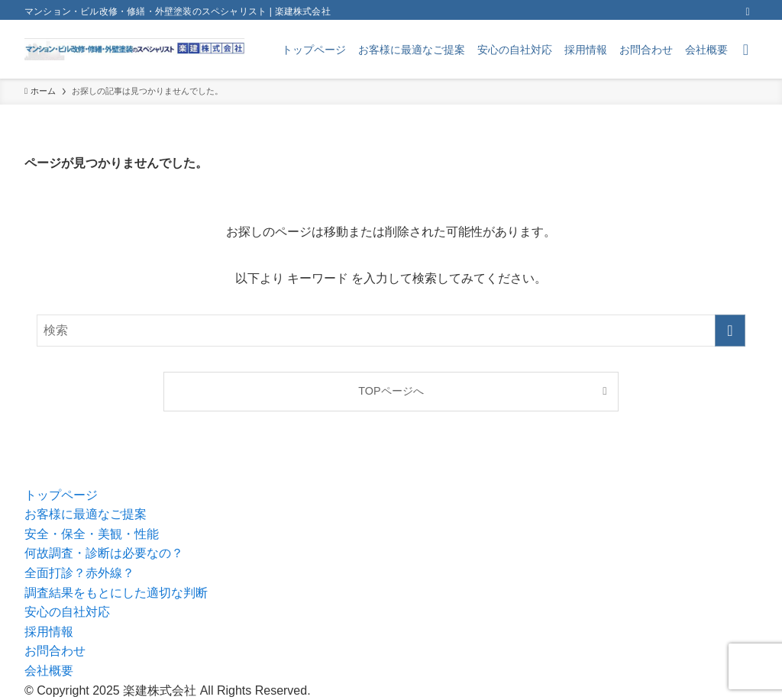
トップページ (61, 495)
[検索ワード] (391, 331)
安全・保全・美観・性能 (92, 534)
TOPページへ (391, 391)
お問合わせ (55, 651)
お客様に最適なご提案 (86, 514)
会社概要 (49, 671)
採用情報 (49, 632)
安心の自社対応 (67, 612)
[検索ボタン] (746, 49)
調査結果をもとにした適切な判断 (116, 593)
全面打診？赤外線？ (79, 573)
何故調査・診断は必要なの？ (104, 553)
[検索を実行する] (730, 331)
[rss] (748, 11)
